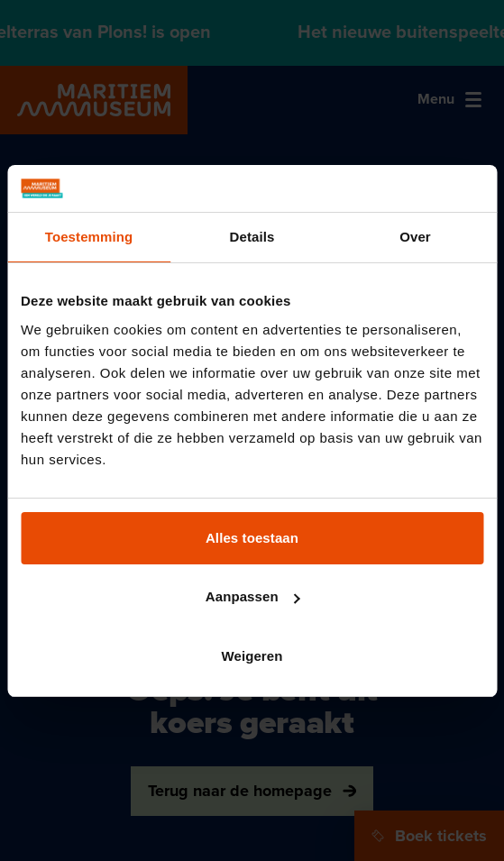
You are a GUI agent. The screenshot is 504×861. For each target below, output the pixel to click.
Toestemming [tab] (89, 237)
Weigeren (252, 656)
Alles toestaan (252, 538)
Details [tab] (252, 237)
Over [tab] (415, 237)
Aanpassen (253, 596)
